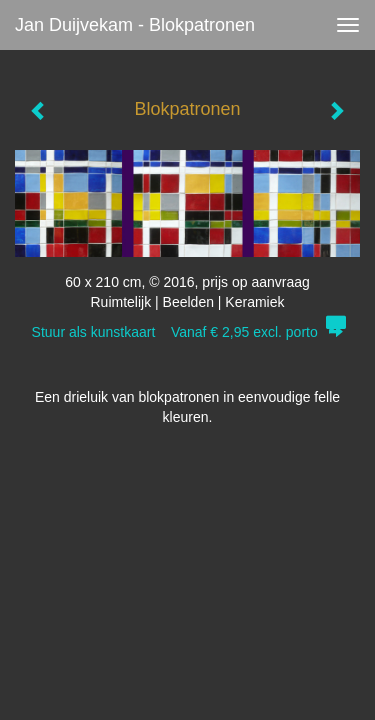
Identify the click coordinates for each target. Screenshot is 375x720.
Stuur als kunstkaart (188, 332)
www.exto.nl (192, 530)
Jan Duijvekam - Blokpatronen (135, 25)
